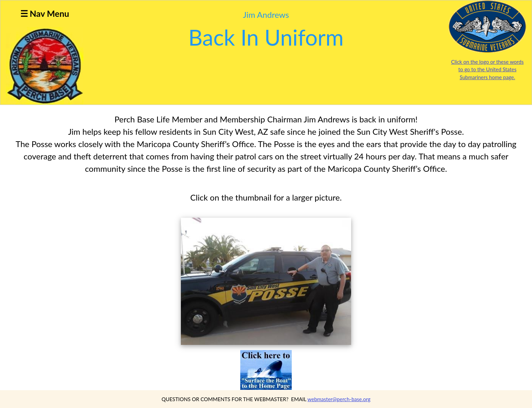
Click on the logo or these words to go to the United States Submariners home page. (487, 69)
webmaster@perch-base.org (339, 399)
